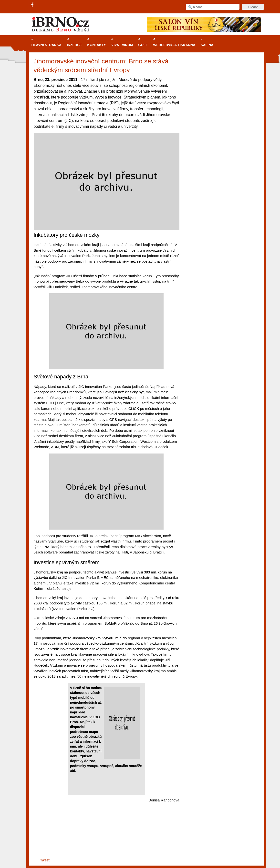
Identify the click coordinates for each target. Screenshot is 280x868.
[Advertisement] (106, 838)
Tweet (45, 860)
